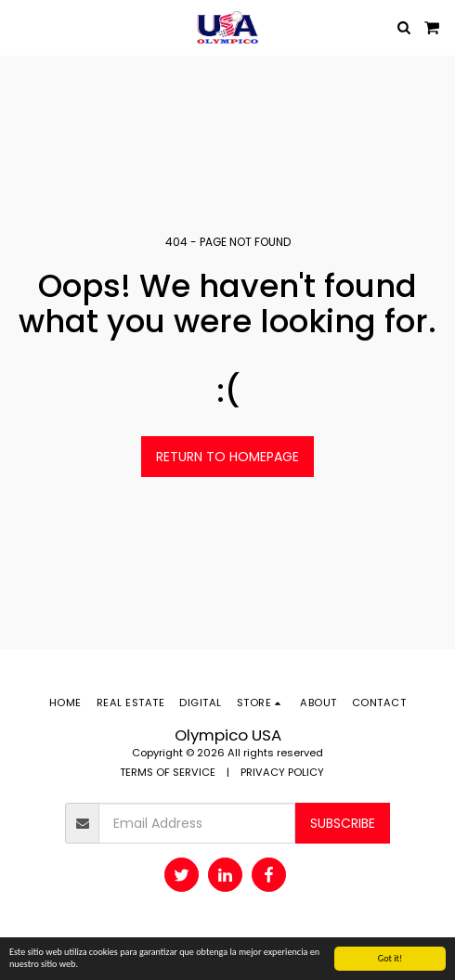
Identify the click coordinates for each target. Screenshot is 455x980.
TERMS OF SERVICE (168, 772)
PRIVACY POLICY (282, 772)
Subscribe (343, 823)
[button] (20, 27)
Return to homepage (227, 457)
